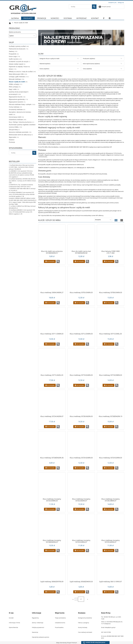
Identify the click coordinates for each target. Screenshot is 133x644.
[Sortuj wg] (103, 220)
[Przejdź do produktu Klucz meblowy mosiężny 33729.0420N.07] (111, 527)
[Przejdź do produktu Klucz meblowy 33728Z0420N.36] (52, 445)
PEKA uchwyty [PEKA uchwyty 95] (13, 87)
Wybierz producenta (15, 32)
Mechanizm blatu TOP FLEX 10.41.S (20, 187)
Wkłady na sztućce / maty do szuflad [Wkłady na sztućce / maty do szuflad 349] (21, 72)
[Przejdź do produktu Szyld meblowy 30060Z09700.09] (52, 569)
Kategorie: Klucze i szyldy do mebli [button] (49, 59)
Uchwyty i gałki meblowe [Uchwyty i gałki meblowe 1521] (17, 77)
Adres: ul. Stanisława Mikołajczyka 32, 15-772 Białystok (112, 623)
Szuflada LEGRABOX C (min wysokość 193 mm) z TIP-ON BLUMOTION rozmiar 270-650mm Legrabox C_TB (22, 212)
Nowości (12, 140)
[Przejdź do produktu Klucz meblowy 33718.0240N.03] (81, 362)
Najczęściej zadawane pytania (41, 637)
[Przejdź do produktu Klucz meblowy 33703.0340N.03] (81, 279)
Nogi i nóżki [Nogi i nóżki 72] (13, 89)
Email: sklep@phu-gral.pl (108, 627)
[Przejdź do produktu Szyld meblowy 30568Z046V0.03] (81, 569)
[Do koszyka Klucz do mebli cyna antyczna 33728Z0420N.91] (50, 261)
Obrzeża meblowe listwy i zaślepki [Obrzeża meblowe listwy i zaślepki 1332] (20, 104)
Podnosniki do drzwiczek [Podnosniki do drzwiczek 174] (17, 49)
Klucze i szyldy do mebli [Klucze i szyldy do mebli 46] (17, 82)
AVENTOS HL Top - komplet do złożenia (22, 185)
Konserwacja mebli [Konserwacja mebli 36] (15, 117)
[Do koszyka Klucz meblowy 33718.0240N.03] (79, 385)
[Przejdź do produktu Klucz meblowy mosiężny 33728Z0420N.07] (52, 527)
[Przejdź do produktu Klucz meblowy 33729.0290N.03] (111, 445)
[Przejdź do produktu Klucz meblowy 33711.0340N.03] (52, 321)
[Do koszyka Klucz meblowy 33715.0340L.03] (108, 344)
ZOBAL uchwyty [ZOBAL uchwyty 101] (14, 84)
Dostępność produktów (85, 618)
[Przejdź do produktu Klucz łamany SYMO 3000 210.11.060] (111, 238)
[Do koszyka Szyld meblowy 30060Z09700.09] (50, 592)
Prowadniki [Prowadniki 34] (13, 54)
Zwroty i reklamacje (38, 623)
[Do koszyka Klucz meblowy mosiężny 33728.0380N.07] (108, 509)
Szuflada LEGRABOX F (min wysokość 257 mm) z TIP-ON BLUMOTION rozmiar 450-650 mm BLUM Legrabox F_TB (22, 194)
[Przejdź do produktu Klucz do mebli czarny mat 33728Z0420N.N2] (81, 238)
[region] (81, 38)
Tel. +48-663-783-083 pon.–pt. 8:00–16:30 (111, 618)
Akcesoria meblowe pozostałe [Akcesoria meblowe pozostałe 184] (19, 132)
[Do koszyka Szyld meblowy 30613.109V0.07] (108, 592)
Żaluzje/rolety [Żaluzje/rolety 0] (13, 130)
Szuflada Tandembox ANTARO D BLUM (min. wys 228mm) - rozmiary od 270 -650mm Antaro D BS (22, 181)
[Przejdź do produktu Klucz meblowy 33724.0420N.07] (52, 403)
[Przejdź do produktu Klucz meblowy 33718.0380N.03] (111, 362)
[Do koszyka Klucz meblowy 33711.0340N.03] (50, 344)
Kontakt (11, 618)
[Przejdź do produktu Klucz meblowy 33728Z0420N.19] (111, 403)
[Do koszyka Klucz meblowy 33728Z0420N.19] (108, 427)
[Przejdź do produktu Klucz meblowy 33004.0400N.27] (52, 279)
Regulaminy (35, 618)
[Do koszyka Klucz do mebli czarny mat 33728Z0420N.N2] (79, 261)
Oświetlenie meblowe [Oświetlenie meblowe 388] (16, 120)
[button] (58, 261)
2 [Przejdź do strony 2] (81, 599)
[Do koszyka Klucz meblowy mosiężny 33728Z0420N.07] (50, 551)
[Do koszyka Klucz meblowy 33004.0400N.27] (50, 303)
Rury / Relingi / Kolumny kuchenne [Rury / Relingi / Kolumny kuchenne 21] (20, 122)
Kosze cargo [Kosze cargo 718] (13, 56)
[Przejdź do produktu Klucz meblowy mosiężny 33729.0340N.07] (81, 527)
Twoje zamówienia (60, 618)
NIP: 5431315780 (106, 632)
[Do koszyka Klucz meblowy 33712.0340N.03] (79, 344)
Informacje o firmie (14, 623)
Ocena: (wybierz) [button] (44, 69)
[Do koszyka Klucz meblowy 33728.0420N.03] (79, 427)
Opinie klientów (13, 627)
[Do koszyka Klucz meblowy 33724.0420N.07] (50, 427)
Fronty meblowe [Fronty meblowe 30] (14, 107)
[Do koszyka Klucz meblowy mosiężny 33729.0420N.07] (108, 551)
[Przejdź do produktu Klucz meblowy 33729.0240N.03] (81, 445)
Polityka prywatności (38, 627)
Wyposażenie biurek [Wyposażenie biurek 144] (15, 97)
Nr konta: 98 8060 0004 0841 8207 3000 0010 (112, 637)
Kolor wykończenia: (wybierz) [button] (91, 64)
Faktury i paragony (84, 623)
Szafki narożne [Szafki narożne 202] (14, 59)
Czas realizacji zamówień (85, 632)
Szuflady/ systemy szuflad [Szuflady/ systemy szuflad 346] (17, 46)
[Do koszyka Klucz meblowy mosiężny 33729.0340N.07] (79, 551)
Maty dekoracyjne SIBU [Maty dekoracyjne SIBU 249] (16, 74)
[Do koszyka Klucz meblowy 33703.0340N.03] (79, 303)
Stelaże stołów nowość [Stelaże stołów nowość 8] (16, 64)
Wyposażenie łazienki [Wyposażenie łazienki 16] (16, 102)
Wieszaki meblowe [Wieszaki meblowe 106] (15, 79)
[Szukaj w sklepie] (81, 7)
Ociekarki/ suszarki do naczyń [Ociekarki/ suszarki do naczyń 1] (19, 61)
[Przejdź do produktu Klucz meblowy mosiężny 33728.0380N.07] (111, 486)
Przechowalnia (59, 627)
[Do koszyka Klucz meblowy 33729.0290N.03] (108, 468)
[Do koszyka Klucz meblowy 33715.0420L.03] (50, 385)
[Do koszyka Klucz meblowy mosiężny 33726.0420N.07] (79, 509)
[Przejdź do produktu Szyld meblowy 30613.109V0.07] (111, 569)
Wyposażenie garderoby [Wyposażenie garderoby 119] (17, 99)
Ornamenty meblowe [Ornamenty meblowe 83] (16, 109)
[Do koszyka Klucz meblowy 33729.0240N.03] (79, 468)
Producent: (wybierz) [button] (89, 59)
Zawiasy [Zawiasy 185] (11, 51)
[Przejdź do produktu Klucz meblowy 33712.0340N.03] (81, 321)
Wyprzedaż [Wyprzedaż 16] (13, 137)
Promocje (12, 142)
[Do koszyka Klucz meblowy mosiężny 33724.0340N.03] (50, 509)
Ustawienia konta (60, 623)
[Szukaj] (94, 7)
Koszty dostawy (83, 627)
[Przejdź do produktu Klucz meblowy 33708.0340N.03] (111, 279)
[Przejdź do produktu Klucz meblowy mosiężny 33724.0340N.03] (52, 486)
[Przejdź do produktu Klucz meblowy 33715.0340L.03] (111, 321)
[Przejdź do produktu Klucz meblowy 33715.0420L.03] (52, 362)
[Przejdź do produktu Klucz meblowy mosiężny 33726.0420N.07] (81, 486)
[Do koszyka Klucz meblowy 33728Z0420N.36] (50, 468)
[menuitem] (15, 19)
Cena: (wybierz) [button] (87, 69)
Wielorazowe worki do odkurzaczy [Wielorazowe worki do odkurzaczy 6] (20, 135)
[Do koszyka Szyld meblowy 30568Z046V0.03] (79, 592)
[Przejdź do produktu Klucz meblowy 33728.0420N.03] (81, 403)
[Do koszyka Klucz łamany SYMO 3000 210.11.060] (108, 261)
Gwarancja (35, 632)
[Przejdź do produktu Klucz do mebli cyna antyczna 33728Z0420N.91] (52, 238)
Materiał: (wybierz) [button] (45, 64)
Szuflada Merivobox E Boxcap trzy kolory (22, 165)
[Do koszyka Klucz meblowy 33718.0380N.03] (108, 385)
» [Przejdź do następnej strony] (88, 599)
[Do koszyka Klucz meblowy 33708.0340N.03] (108, 303)
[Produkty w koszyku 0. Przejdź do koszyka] (105, 7)
